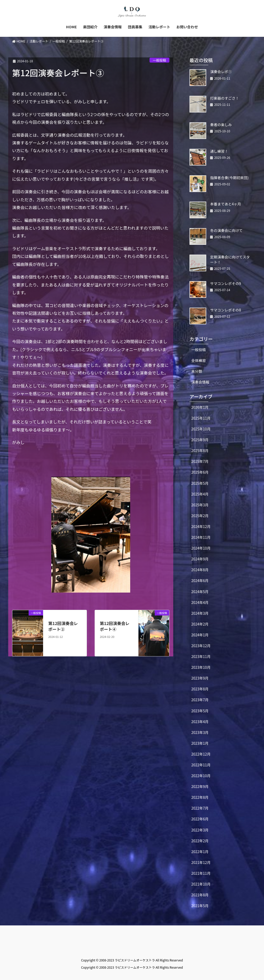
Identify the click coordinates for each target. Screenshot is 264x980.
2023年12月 (201, 646)
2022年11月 (201, 765)
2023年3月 (200, 732)
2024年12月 (201, 526)
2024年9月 (200, 559)
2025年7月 (200, 461)
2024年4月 (200, 602)
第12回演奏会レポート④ (115, 626)
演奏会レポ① (221, 72)
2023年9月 (200, 678)
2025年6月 (200, 472)
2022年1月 (200, 852)
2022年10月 (201, 776)
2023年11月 (201, 656)
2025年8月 (200, 450)
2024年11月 (201, 537)
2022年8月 (200, 797)
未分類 (197, 371)
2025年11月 (201, 418)
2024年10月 (201, 548)
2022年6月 (200, 819)
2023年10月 (201, 667)
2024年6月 (200, 580)
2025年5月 (200, 483)
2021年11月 (201, 873)
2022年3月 (200, 830)
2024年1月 (200, 635)
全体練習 (199, 360)
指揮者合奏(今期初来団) (229, 178)
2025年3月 (200, 505)
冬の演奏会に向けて (226, 230)
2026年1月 (200, 407)
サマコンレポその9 (226, 283)
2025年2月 (200, 516)
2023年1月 (200, 743)
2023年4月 (200, 722)
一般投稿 (159, 60)
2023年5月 (200, 711)
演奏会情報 (200, 382)
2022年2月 (200, 841)
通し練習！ (219, 151)
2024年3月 (200, 613)
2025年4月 (200, 494)
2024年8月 (200, 570)
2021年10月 (201, 884)
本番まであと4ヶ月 (226, 204)
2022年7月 (200, 808)
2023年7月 (200, 700)
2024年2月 (200, 624)
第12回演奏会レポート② (63, 626)
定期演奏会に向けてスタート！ (230, 259)
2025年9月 (200, 440)
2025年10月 (201, 429)
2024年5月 (200, 592)
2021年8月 (200, 895)
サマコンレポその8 (226, 310)
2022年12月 (201, 754)
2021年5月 (200, 906)
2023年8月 (200, 689)
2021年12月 (201, 862)
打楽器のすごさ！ (225, 98)
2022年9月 (200, 786)
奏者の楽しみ (221, 125)
